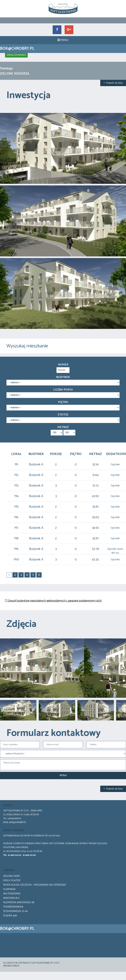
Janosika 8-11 (11, 910)
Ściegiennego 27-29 (15, 923)
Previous (5, 674)
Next (121, 674)
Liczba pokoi (63, 390)
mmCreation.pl (11, 978)
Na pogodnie (12, 905)
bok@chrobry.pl (18, 834)
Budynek (63, 377)
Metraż (63, 427)
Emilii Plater (12, 892)
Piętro (63, 402)
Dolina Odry (12, 888)
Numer (63, 365)
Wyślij (63, 787)
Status (63, 415)
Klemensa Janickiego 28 (19, 914)
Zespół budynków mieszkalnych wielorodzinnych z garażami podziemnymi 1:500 (54, 601)
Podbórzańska (13, 919)
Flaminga (9, 901)
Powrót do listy (113, 83)
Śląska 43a (10, 927)
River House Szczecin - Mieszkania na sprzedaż (35, 897)
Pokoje (56, 454)
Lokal (16, 454)
